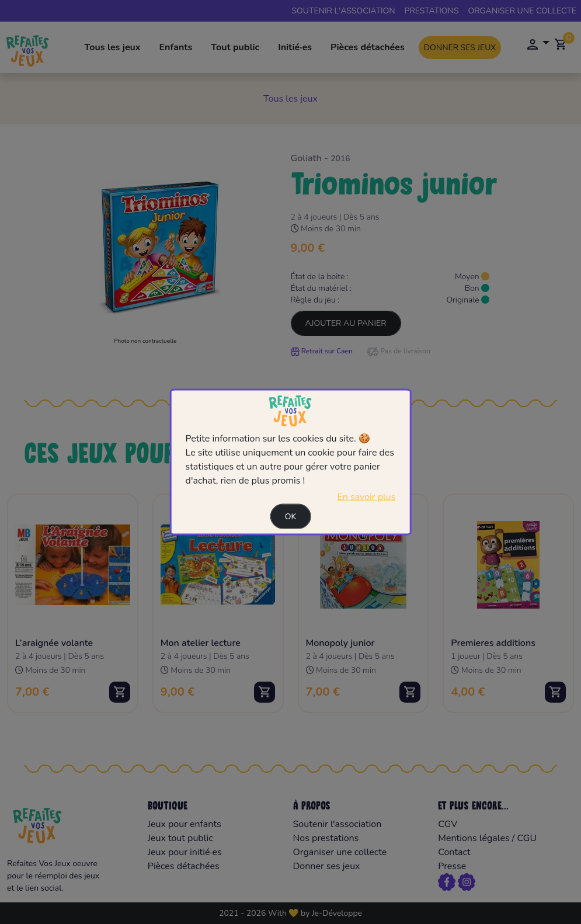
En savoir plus (366, 496)
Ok (291, 516)
